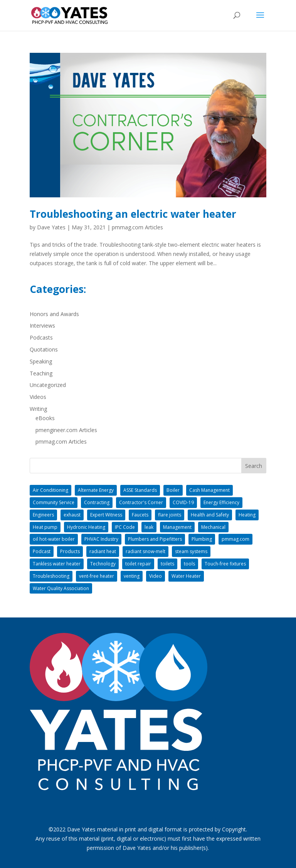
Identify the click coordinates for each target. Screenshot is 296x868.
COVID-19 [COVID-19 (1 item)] (183, 502)
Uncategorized (48, 385)
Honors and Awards (54, 314)
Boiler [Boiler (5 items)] (173, 490)
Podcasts (41, 337)
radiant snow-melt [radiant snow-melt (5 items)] (145, 551)
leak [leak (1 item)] (149, 527)
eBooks (45, 418)
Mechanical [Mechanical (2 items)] (213, 527)
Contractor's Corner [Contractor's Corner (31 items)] (141, 502)
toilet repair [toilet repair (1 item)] (138, 564)
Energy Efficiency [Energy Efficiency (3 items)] (221, 502)
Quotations (44, 349)
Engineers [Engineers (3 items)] (43, 515)
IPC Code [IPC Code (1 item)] (125, 527)
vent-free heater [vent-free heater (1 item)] (97, 576)
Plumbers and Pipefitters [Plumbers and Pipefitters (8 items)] (155, 539)
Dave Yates (51, 227)
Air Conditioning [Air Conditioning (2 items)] (50, 490)
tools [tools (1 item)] (189, 564)
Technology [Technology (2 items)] (103, 564)
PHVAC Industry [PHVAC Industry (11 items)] (101, 539)
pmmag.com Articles (137, 227)
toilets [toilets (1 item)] (167, 564)
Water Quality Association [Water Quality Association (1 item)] (61, 588)
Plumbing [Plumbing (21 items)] (202, 539)
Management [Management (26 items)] (177, 527)
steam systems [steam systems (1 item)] (191, 551)
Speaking (41, 361)
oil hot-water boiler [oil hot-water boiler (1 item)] (54, 539)
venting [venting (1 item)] (132, 576)
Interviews (42, 325)
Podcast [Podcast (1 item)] (42, 551)
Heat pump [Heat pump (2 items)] (45, 527)
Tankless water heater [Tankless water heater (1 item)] (57, 564)
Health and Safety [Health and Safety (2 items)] (210, 515)
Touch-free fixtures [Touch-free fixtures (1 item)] (225, 564)
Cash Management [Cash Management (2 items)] (209, 490)
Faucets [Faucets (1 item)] (140, 515)
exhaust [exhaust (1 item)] (72, 515)
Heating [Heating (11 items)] (247, 515)
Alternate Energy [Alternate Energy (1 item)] (96, 490)
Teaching (41, 373)
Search (254, 466)
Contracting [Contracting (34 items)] (97, 502)
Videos (38, 397)
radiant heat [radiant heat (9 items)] (103, 551)
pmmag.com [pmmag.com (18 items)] (235, 539)
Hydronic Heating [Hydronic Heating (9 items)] (86, 527)
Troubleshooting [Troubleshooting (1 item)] (51, 576)
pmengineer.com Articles (66, 430)
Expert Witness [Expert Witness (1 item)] (106, 515)
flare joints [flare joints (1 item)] (170, 515)
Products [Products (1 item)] (70, 551)
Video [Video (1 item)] (156, 576)
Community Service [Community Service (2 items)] (54, 502)
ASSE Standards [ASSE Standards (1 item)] (140, 490)
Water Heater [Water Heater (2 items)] (186, 576)
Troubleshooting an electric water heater (133, 214)
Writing (38, 409)
